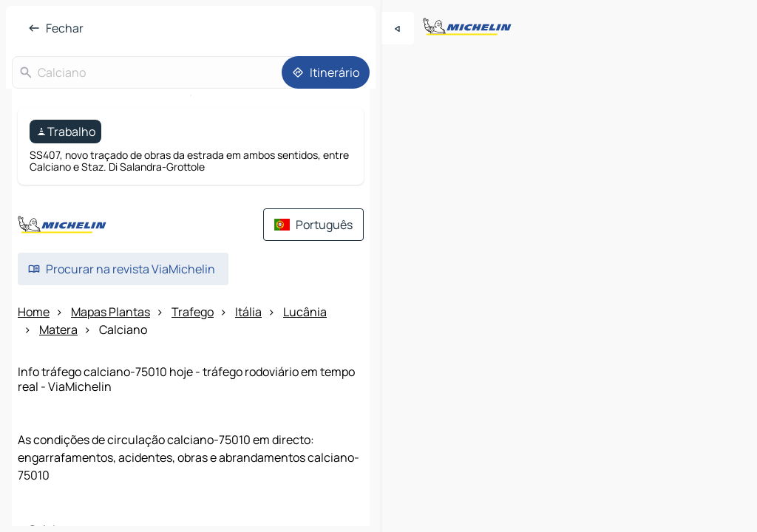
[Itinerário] (326, 72)
